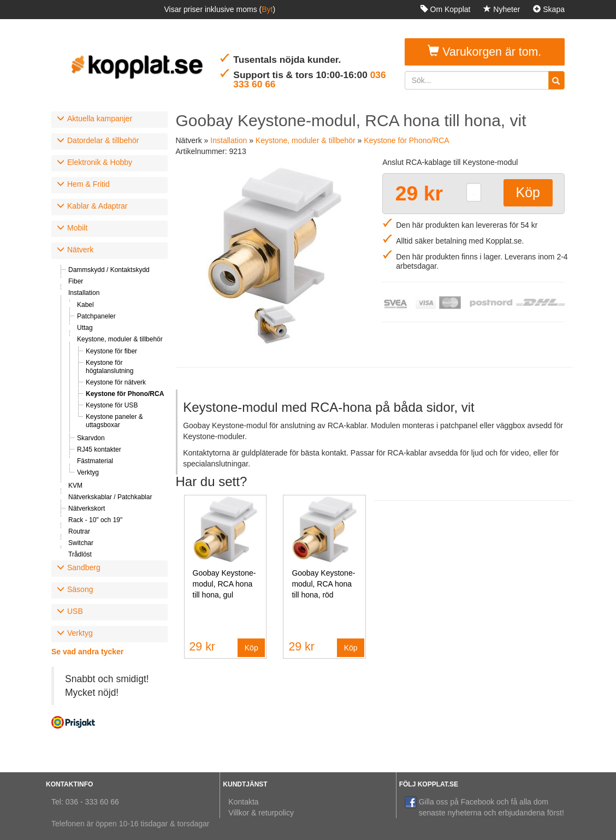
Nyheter (502, 9)
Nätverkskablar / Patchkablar (110, 497)
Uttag (85, 328)
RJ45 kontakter (99, 449)
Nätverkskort (87, 508)
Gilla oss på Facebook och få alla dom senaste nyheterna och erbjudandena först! (484, 807)
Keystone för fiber (111, 351)
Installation (84, 293)
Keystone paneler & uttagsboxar (114, 421)
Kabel (85, 305)
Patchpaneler (96, 316)
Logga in (545, 28)
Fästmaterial (95, 461)
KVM (75, 486)
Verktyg (88, 472)
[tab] (109, 120)
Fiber (76, 281)
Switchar (81, 543)
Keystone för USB (112, 405)
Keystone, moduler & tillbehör (120, 339)
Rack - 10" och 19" (95, 520)
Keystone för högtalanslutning (109, 367)
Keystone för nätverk (116, 382)
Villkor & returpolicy (261, 813)
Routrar (79, 531)
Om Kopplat (446, 9)
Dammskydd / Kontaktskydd (109, 270)
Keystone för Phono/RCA (125, 394)
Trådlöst (80, 554)
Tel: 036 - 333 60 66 (85, 802)
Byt (267, 9)
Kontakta (243, 802)
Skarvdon (91, 438)
